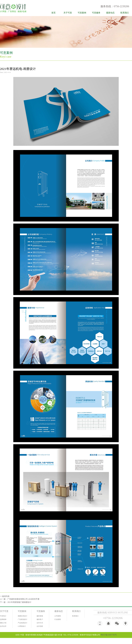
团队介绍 (3, 623)
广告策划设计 (23, 619)
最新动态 (110, 13)
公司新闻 (58, 616)
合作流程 (40, 626)
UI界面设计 (22, 626)
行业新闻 (58, 619)
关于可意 (68, 13)
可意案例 (82, 13)
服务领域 (40, 616)
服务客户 (40, 619)
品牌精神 (3, 619)
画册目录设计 (23, 616)
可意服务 (96, 13)
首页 (53, 13)
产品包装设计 (23, 623)
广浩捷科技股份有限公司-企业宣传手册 (23, 599)
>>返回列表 (5, 596)
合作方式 (40, 623)
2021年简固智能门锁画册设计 (19, 602)
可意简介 (3, 616)
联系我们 (125, 13)
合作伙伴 (3, 626)
